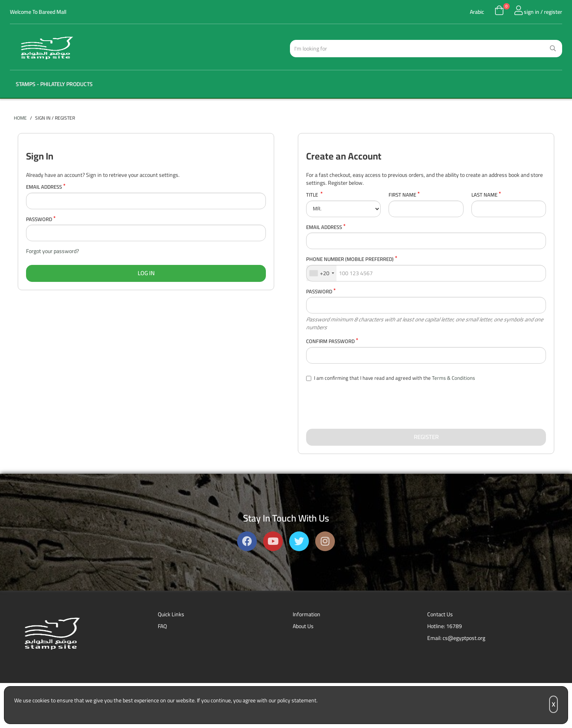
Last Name (486, 195)
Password (41, 219)
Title (314, 195)
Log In (146, 273)
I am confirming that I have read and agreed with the (391, 378)
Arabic (477, 12)
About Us (303, 626)
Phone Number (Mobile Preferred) (352, 259)
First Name (404, 195)
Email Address (46, 187)
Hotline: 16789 (445, 626)
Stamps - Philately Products (54, 84)
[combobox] (322, 273)
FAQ (162, 626)
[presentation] (366, 405)
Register (426, 437)
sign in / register (538, 12)
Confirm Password (332, 341)
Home (20, 118)
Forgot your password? (52, 251)
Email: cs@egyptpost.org (456, 638)
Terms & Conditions (453, 378)
